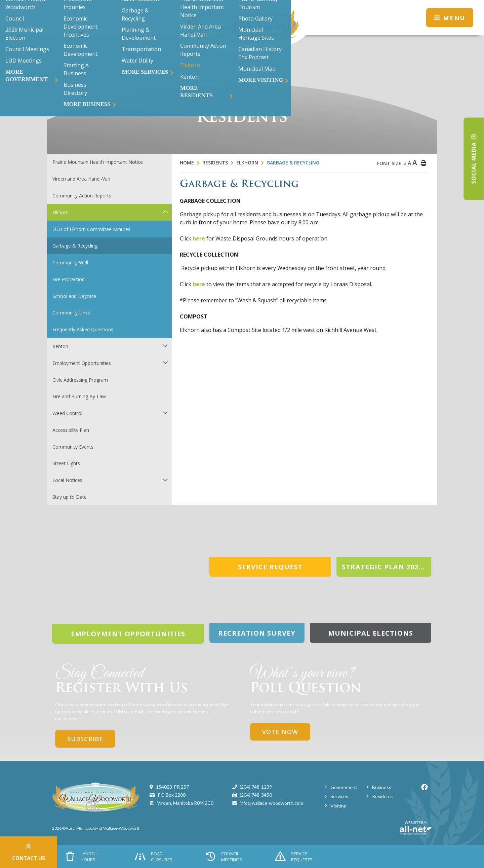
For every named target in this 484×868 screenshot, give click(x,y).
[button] (165, 212)
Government (344, 787)
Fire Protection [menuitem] (69, 279)
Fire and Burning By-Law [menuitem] (79, 396)
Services (339, 796)
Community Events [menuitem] (73, 447)
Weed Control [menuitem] (67, 413)
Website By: (416, 828)
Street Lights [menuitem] (66, 463)
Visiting (338, 806)
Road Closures (154, 857)
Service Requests (294, 857)
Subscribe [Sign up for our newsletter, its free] (85, 739)
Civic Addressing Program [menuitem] (80, 380)
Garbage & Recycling (293, 163)
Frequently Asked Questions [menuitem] (83, 329)
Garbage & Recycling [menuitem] (75, 246)
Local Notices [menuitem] (67, 480)
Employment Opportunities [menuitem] (82, 363)
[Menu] (450, 18)
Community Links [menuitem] (71, 313)
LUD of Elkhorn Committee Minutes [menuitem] (91, 229)
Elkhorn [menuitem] (61, 212)
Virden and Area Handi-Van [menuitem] (81, 179)
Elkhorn (247, 163)
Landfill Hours (82, 857)
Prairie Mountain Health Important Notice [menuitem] (98, 162)
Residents (215, 163)
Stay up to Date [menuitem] (70, 497)
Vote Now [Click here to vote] (280, 732)
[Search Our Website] (61, 18)
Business (382, 787)
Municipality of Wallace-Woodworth (242, 27)
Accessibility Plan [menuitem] (71, 430)
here (199, 238)
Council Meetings (224, 857)
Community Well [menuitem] (70, 262)
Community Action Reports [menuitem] (82, 196)
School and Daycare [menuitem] (74, 296)
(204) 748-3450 (256, 795)
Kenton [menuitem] (60, 346)
